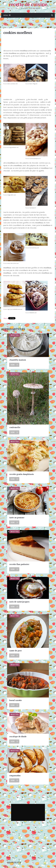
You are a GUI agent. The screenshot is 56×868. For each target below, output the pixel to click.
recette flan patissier (19, 564)
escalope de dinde (18, 737)
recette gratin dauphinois (22, 474)
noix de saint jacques (19, 602)
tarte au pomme (17, 518)
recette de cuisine (28, 5)
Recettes (13, 25)
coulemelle (15, 427)
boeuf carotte (16, 700)
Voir (14, 365)
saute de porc (16, 651)
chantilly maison (18, 360)
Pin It (6, 318)
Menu (6, 15)
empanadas (15, 776)
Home (6, 25)
